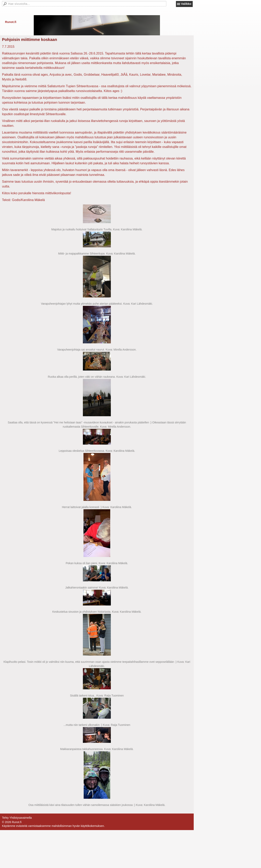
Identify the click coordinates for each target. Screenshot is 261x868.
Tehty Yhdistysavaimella (17, 818)
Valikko (186, 4)
